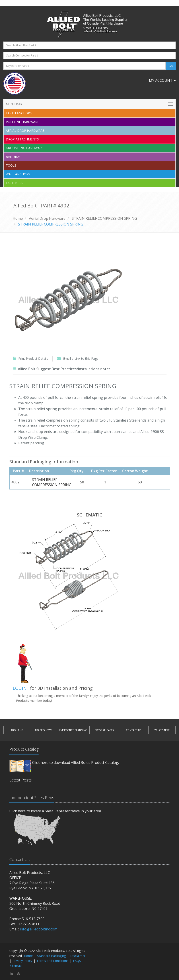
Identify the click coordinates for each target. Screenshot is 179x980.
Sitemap (16, 966)
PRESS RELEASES (104, 730)
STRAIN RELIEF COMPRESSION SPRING (104, 218)
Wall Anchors (18, 174)
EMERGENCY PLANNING (73, 730)
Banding (13, 157)
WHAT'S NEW (162, 730)
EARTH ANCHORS (19, 113)
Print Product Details (33, 358)
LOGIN (20, 688)
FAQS (77, 961)
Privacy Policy (22, 961)
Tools (11, 165)
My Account (162, 80)
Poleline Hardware (22, 122)
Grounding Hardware (25, 148)
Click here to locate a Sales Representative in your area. (56, 811)
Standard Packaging (51, 956)
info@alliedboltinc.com (39, 929)
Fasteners (14, 183)
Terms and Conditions (52, 961)
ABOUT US (17, 730)
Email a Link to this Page (81, 358)
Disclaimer (78, 956)
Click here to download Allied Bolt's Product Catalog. (75, 763)
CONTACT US (134, 730)
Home (18, 218)
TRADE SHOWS (43, 730)
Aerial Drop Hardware (25, 131)
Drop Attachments (22, 139)
